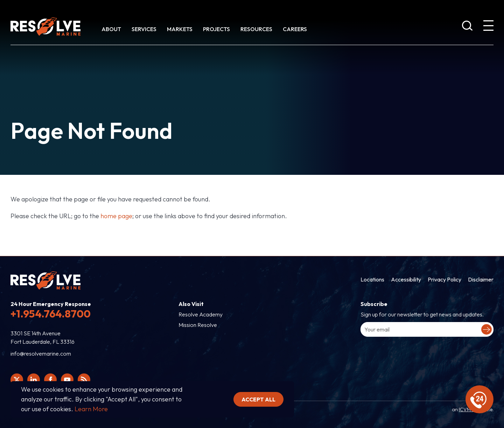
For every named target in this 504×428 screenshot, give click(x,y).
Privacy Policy (444, 279)
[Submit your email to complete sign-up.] (486, 329)
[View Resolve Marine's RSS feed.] (84, 380)
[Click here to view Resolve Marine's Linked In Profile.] (34, 380)
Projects (216, 29)
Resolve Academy (201, 314)
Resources (256, 29)
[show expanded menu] (488, 27)
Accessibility (406, 279)
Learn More (91, 409)
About (111, 29)
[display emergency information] (479, 399)
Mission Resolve (198, 325)
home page (116, 216)
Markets (180, 29)
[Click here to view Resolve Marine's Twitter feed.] (17, 380)
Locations (372, 279)
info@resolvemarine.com (41, 354)
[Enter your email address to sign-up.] (427, 329)
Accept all (258, 399)
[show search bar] (467, 27)
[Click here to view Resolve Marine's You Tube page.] (67, 380)
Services (144, 29)
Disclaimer (481, 279)
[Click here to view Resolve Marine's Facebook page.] (50, 380)
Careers (295, 29)
